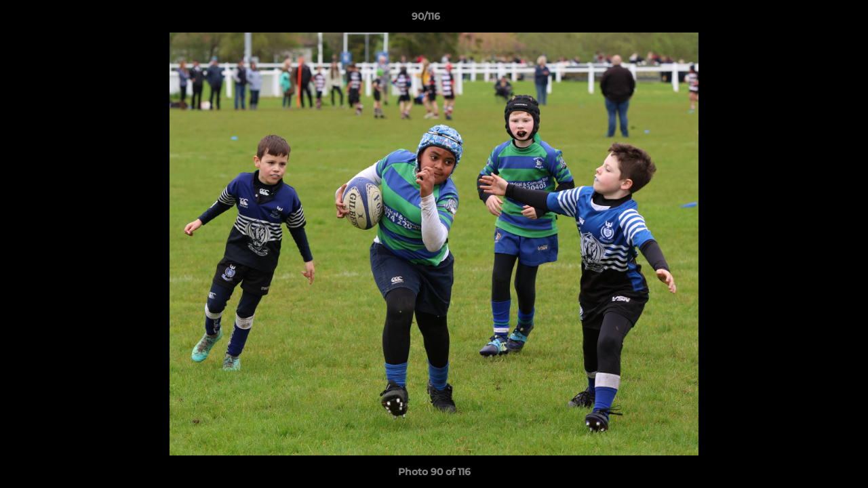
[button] (811, 20)
